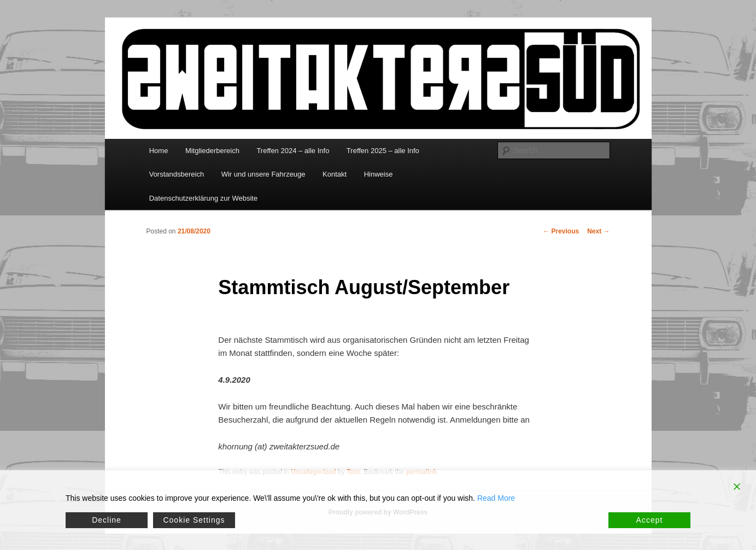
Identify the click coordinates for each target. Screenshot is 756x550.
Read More (496, 498)
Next (598, 231)
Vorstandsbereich (177, 174)
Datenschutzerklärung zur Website (203, 198)
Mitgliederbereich (212, 151)
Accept (650, 520)
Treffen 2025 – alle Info (383, 151)
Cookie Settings (194, 520)
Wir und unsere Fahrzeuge (263, 174)
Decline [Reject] (107, 520)
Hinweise (379, 174)
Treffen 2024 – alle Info (293, 151)
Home (159, 151)
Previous (561, 231)
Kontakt (335, 174)
